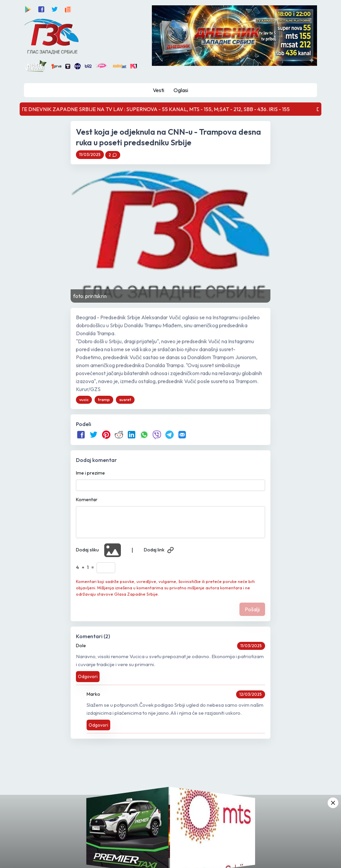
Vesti (159, 90)
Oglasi (181, 90)
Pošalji (252, 609)
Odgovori (88, 676)
